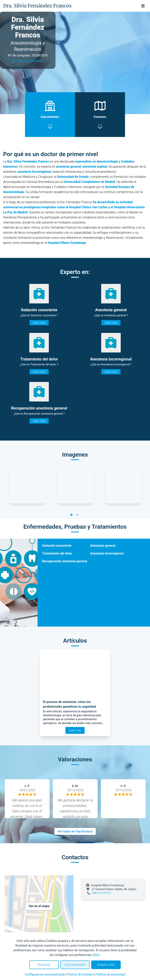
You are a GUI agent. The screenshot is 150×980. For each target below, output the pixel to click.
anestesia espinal (95, 167)
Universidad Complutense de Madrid (89, 182)
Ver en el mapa (39, 906)
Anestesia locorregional (107, 553)
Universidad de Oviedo (73, 177)
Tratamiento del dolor (57, 553)
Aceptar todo (106, 965)
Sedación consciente (57, 546)
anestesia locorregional (34, 172)
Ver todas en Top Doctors (75, 831)
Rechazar (44, 965)
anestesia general (69, 167)
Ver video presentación (28, 61)
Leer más (39, 323)
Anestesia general (103, 546)
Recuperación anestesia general (65, 561)
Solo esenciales (75, 965)
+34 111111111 (102, 893)
